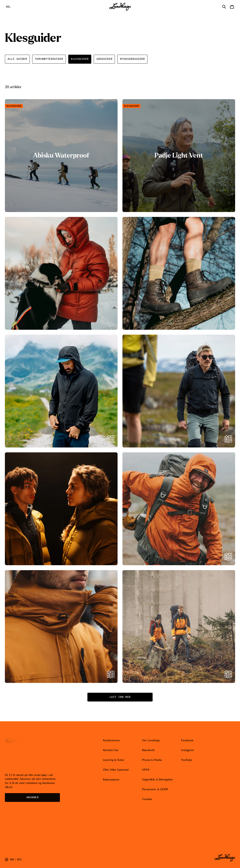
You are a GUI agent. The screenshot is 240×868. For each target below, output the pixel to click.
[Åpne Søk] (224, 7)
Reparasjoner (111, 779)
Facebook (187, 740)
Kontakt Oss (111, 750)
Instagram (187, 750)
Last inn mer (120, 697)
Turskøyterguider (49, 59)
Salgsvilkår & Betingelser (157, 779)
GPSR (146, 770)
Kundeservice (111, 740)
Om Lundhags (151, 740)
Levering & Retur (114, 760)
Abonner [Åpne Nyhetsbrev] (32, 797)
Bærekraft (148, 750)
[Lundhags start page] (120, 7)
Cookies (147, 799)
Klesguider (80, 59)
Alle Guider (17, 59)
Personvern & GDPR (155, 789)
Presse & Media (152, 760)
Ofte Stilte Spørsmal (116, 770)
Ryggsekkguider (132, 59)
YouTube (187, 760)
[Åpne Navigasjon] (8, 7)
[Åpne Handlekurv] (232, 7)
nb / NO (13, 859)
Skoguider (104, 59)
